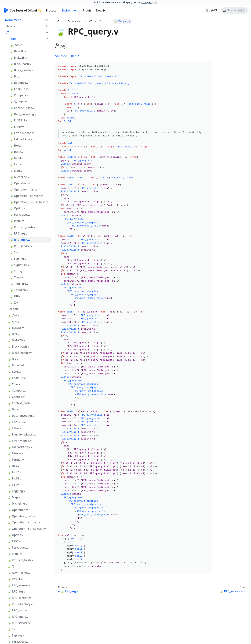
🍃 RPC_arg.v (19, 233)
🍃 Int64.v (17, 158)
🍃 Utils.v (16, 296)
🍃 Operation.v (20, 183)
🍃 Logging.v (16, 491)
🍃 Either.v (17, 127)
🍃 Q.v (12, 566)
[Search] (235, 10)
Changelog (148, 2)
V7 (7, 32)
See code (61, 56)
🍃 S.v (14, 252)
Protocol (52, 10)
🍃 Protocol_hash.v (22, 227)
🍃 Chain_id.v (19, 89)
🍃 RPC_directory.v (20, 604)
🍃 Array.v (14, 321)
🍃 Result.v (15, 579)
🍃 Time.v (16, 277)
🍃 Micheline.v (19, 177)
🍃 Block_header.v (22, 70)
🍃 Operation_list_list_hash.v (29, 202)
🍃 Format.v (16, 460)
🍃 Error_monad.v (22, 133)
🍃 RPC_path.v (17, 610)
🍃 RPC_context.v (19, 598)
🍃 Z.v (14, 303)
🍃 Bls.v (15, 76)
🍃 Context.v (18, 102)
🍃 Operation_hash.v (24, 189)
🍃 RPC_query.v (20, 240)
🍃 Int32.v (17, 152)
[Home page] (59, 21)
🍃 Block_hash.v (20, 64)
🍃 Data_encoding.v (23, 114)
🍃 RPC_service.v (21, 246)
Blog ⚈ (100, 10)
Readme (13, 309)
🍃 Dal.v (13, 409)
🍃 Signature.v (19, 265)
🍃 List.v (15, 164)
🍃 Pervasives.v (20, 215)
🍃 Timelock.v (19, 284)
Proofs (87, 10)
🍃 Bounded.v (19, 83)
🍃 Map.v (16, 171)
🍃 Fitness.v (16, 453)
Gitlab (211, 10)
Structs (10, 26)
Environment (70, 10)
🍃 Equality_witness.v (22, 434)
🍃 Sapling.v (18, 259)
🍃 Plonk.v (17, 221)
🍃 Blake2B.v (18, 58)
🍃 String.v (17, 271)
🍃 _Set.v (16, 45)
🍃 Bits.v (13, 334)
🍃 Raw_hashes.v (19, 573)
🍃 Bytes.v (15, 372)
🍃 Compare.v (19, 95)
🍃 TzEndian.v (19, 290)
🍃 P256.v (14, 541)
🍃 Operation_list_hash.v (26, 196)
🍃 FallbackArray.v (22, 139)
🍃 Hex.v (16, 146)
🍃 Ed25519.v (19, 120)
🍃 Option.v (18, 208)
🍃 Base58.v (18, 51)
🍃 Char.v (14, 384)
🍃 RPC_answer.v (19, 585)
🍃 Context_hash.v (22, 108)
